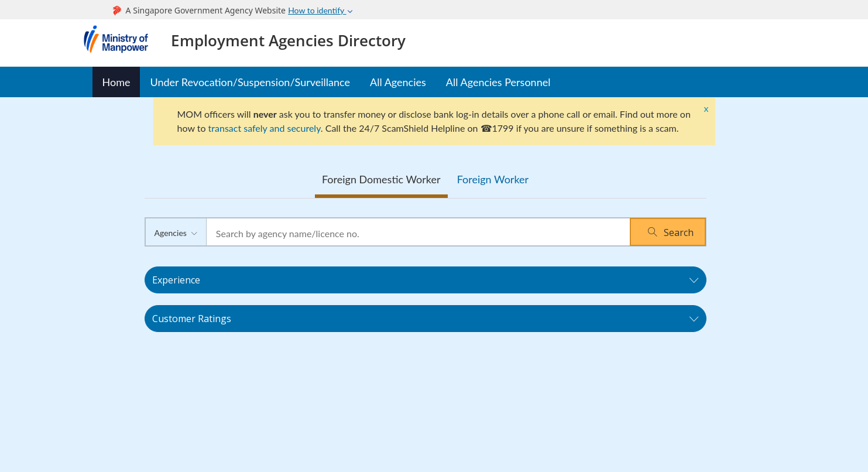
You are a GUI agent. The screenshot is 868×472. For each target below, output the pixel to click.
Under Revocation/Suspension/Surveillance (250, 82)
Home (116, 82)
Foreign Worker (493, 179)
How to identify (320, 10)
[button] (668, 232)
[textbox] (418, 234)
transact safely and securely (265, 128)
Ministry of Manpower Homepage (121, 43)
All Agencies (398, 82)
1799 (503, 128)
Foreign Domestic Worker (381, 179)
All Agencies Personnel (498, 82)
